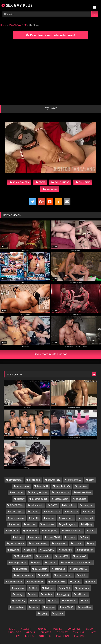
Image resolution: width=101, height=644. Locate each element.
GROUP (31, 632)
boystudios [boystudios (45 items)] (81, 499)
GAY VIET (62, 632)
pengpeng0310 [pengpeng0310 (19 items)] (80, 569)
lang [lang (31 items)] (92, 543)
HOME (12, 629)
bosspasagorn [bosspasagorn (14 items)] (61, 499)
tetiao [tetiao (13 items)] (34, 594)
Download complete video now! (50, 35)
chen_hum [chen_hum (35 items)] (88, 505)
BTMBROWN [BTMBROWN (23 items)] (17, 505)
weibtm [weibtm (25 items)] (35, 607)
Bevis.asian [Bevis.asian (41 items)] (18, 492)
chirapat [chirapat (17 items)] (35, 512)
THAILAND (79, 632)
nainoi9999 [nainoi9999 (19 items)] (63, 556)
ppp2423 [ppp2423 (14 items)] (45, 575)
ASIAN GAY (14, 632)
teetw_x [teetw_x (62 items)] (20, 594)
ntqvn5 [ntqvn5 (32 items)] (37, 563)
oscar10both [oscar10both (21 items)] (41, 569)
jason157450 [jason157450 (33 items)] (54, 537)
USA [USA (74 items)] (86, 601)
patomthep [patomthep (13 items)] (60, 569)
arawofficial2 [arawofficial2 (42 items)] (54, 480)
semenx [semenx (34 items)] (77, 582)
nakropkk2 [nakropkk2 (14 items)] (81, 556)
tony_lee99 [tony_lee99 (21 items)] (38, 601)
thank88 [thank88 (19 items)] (48, 594)
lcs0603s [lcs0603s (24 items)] (15, 550)
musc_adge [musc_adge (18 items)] (45, 556)
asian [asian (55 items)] (92, 480)
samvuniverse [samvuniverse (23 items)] (15, 582)
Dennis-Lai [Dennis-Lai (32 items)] (72, 512)
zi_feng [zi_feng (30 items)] (44, 613)
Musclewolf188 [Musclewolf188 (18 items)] (24, 556)
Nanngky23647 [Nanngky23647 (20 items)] (19, 563)
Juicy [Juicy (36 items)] (85, 537)
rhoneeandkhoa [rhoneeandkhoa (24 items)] (65, 575)
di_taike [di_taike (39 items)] (89, 512)
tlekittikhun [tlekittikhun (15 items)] (82, 594)
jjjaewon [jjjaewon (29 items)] (71, 537)
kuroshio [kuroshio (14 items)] (78, 543)
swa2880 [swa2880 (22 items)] (66, 588)
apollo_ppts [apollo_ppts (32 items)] (35, 480)
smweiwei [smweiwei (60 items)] (19, 588)
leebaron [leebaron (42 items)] (31, 550)
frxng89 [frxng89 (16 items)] (35, 518)
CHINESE (46, 632)
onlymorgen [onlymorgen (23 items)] (22, 569)
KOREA (29, 636)
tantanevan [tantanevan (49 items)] (83, 588)
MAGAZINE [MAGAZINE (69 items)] (48, 550)
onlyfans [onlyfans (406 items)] (52, 563)
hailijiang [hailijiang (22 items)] (88, 524)
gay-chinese (50, 189)
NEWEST (26, 629)
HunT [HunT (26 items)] (92, 531)
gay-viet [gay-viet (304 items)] (15, 524)
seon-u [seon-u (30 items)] (91, 582)
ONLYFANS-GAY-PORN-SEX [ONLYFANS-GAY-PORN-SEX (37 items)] (78, 563)
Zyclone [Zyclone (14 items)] (59, 613)
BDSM (40, 182)
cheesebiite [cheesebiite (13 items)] (70, 505)
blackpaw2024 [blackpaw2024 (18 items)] (62, 492)
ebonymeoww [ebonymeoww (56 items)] (17, 518)
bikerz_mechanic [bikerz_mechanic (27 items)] (39, 492)
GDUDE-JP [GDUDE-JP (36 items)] (49, 524)
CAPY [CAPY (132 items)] (54, 505)
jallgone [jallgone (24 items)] (19, 537)
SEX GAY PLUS (17, 5)
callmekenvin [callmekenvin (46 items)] (37, 505)
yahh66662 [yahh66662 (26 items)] (68, 607)
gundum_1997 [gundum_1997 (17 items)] (69, 524)
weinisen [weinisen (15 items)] (50, 607)
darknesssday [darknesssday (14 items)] (53, 512)
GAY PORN (63, 636)
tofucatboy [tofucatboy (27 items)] (20, 601)
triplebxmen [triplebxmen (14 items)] (70, 601)
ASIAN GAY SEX (18, 25)
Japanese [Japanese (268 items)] (35, 537)
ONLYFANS (83, 182)
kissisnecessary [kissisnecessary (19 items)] (39, 543)
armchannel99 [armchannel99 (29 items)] (74, 480)
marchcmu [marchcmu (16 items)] (67, 550)
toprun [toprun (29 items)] (54, 601)
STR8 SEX (45, 636)
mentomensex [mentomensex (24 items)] (86, 550)
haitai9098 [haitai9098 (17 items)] (13, 531)
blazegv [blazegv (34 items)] (21, 499)
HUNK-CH (42, 629)
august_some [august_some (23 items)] (23, 486)
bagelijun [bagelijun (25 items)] (82, 486)
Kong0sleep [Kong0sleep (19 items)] (60, 543)
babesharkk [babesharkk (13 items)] (43, 486)
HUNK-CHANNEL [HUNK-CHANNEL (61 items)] (73, 531)
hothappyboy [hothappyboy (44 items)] (51, 531)
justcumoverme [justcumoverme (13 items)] (17, 543)
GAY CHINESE (60, 182)
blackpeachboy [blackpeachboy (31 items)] (84, 492)
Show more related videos (51, 354)
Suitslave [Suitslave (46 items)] (50, 588)
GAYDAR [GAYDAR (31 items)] (31, 524)
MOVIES (58, 629)
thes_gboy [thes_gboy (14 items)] (64, 594)
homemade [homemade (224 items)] (31, 531)
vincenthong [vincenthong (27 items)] (18, 607)
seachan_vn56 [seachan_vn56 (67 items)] (58, 582)
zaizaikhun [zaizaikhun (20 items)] (86, 607)
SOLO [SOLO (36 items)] (34, 588)
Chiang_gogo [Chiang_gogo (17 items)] (17, 512)
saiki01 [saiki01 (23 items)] (83, 575)
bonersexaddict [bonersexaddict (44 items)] (40, 499)
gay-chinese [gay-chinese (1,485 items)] (67, 518)
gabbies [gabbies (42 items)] (50, 518)
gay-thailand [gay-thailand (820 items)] (87, 518)
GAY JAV (79, 636)
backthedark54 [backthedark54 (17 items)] (63, 486)
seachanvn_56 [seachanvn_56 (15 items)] (36, 582)
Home (3, 25)
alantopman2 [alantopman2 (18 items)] (15, 480)
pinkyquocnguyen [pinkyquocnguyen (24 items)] (25, 575)
